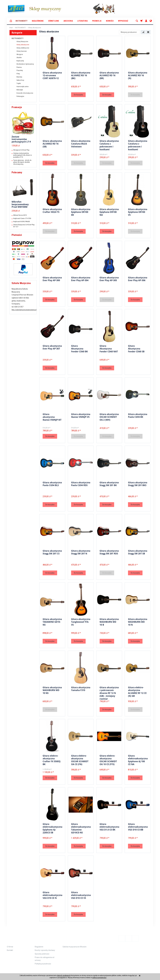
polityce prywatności (99, 978)
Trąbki (19, 83)
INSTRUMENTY (21, 21)
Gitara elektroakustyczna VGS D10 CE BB (138, 826)
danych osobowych (64, 975)
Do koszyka (78, 95)
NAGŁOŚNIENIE (38, 21)
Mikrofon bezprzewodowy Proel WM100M (20, 204)
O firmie (10, 943)
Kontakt (10, 946)
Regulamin (39, 943)
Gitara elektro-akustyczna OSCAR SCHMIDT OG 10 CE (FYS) (108, 759)
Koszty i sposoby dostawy (45, 946)
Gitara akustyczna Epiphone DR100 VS (138, 212)
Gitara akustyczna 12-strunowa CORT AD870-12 (52, 75)
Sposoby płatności (42, 950)
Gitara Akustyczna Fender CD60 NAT (109, 348)
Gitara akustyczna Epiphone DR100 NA (109, 212)
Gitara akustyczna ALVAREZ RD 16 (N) (138, 75)
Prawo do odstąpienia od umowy (44, 955)
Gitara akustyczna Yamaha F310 (81, 689)
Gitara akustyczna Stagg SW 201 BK (109, 484)
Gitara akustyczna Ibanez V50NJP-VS (81, 415)
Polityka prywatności (43, 960)
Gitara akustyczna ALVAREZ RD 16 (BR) (109, 75)
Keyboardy (20, 61)
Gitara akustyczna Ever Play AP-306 (138, 279)
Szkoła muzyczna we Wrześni (74, 943)
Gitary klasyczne (22, 42)
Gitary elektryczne (23, 48)
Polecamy (17, 172)
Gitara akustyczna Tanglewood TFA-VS (81, 622)
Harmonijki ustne (22, 87)
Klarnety (19, 77)
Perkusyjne (20, 96)
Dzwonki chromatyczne (25, 93)
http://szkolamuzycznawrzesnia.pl (24, 310)
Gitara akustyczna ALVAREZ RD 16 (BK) (81, 75)
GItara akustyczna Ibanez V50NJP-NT (52, 417)
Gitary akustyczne (23, 45)
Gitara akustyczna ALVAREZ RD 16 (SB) (52, 143)
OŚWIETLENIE (54, 21)
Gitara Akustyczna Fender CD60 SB (136, 348)
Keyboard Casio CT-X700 (22, 218)
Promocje (97, 21)
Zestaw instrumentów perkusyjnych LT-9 (21, 139)
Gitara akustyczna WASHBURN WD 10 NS (52, 690)
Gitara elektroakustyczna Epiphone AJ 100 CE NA (138, 759)
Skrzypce (20, 54)
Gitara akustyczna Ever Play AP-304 (81, 279)
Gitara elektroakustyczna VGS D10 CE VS (81, 895)
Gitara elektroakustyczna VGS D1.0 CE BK (109, 826)
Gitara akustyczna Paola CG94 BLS (52, 484)
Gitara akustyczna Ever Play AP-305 (109, 279)
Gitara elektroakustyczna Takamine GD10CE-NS (81, 828)
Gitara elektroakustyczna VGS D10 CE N (52, 895)
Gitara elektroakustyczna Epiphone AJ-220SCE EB (52, 828)
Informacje (15, 937)
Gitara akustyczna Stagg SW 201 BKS (138, 484)
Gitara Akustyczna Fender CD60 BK (79, 348)
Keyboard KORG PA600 (21, 222)
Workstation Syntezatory (25, 64)
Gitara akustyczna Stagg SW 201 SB (138, 552)
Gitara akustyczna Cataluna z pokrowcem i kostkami (109, 145)
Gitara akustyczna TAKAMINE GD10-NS (52, 622)
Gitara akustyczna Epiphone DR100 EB (81, 212)
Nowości (110, 21)
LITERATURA (82, 21)
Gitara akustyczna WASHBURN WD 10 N (138, 622)
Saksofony (20, 80)
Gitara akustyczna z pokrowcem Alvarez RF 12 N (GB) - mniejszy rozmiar (109, 692)
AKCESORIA (68, 21)
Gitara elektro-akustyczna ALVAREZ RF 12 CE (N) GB (137, 691)
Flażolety (20, 70)
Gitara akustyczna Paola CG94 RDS (81, 484)
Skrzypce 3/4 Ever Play (21, 150)
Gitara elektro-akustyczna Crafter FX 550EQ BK (51, 759)
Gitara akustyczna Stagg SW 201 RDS (109, 552)
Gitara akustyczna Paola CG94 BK (138, 415)
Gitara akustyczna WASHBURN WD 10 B (109, 622)
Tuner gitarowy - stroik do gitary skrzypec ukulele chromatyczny (22, 162)
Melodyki (20, 90)
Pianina (19, 67)
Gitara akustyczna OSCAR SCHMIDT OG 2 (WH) (109, 417)
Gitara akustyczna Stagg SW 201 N (81, 552)
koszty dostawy (18, 971)
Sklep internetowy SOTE (146, 971)
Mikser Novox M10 (20, 215)
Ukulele (19, 58)
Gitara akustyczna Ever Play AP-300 (52, 279)
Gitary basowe (22, 51)
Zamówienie (43, 937)
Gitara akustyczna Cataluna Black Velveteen (81, 143)
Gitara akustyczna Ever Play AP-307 (52, 347)
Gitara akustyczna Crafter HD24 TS (52, 210)
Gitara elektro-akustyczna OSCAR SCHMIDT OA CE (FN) (80, 759)
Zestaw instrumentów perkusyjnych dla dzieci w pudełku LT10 (22, 155)
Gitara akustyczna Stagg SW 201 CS (52, 552)
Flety (18, 74)
